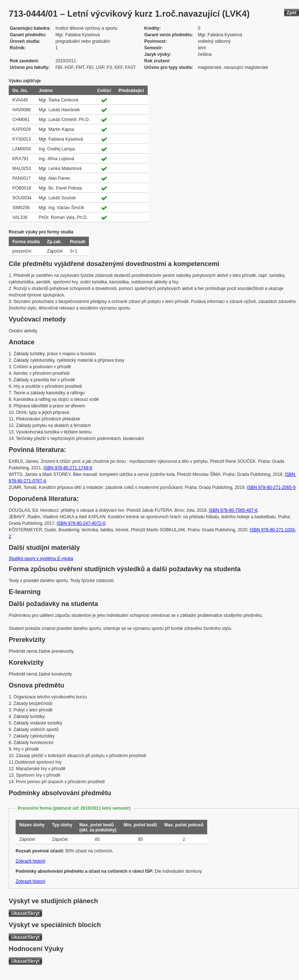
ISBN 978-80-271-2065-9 (271, 487)
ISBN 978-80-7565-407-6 (233, 510)
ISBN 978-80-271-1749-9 (67, 468)
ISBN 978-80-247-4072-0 (81, 523)
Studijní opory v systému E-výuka (41, 558)
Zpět (292, 13)
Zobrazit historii (30, 861)
